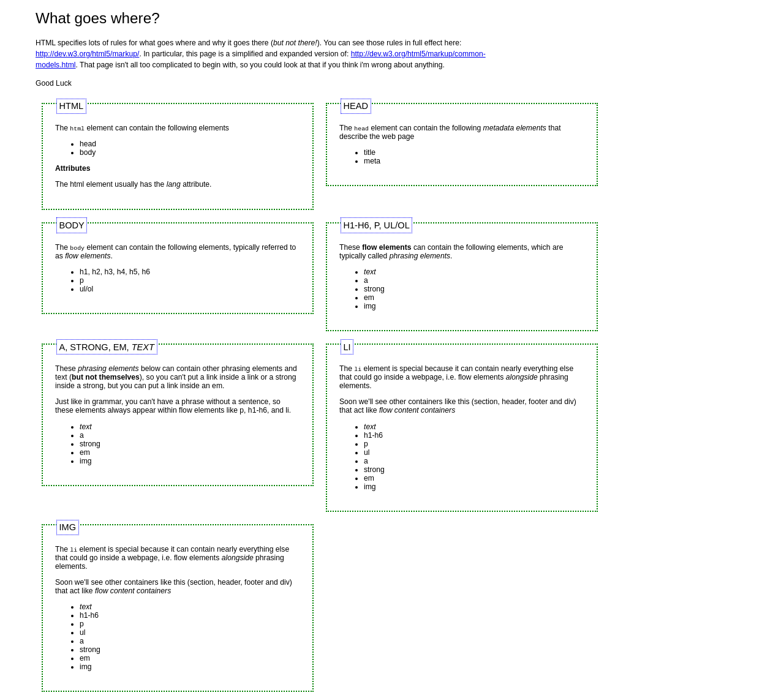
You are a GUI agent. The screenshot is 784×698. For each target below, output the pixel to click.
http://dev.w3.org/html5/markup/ (87, 54)
